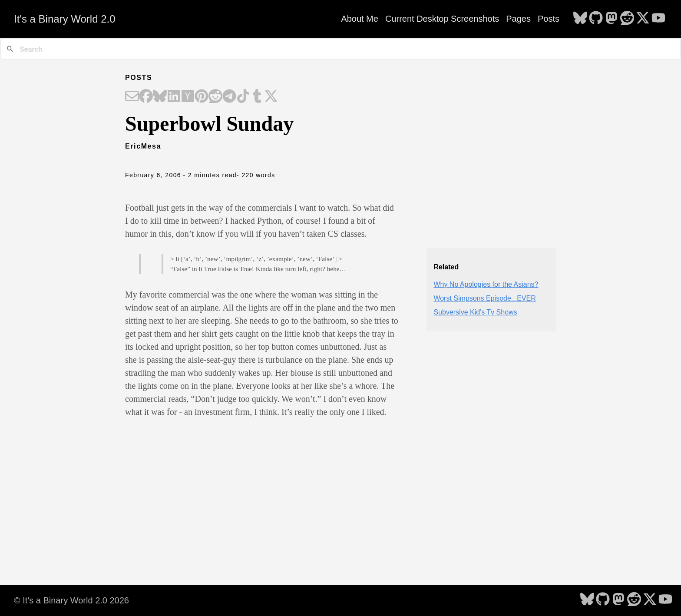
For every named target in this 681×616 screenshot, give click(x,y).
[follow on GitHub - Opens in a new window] (596, 19)
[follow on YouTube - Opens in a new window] (658, 19)
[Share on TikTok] (243, 97)
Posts (549, 19)
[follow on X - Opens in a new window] (643, 19)
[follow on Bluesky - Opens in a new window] (580, 19)
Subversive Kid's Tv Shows (475, 312)
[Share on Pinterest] (202, 97)
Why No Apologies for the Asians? (486, 284)
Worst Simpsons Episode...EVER (484, 298)
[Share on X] (271, 97)
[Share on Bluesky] (160, 97)
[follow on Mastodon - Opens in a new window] (612, 19)
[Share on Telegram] (229, 97)
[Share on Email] (132, 97)
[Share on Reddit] (215, 97)
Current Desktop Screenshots (442, 19)
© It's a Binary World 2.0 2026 (71, 600)
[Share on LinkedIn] (174, 97)
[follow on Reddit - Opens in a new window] (627, 19)
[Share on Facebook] (146, 97)
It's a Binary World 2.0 (65, 19)
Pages (518, 19)
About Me (360, 19)
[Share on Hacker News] (188, 97)
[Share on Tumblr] (257, 97)
